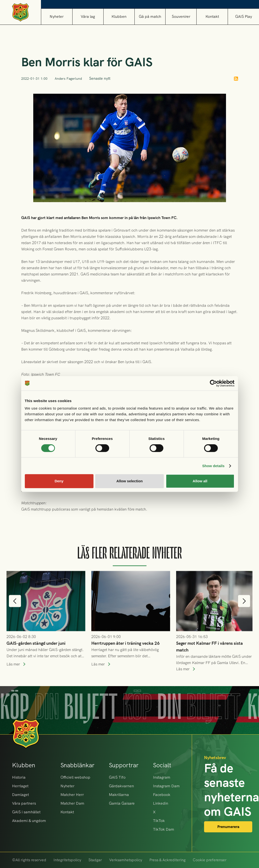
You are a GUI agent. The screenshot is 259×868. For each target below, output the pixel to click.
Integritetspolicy (67, 860)
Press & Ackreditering (167, 860)
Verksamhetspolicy (126, 860)
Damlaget (20, 795)
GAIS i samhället (26, 812)
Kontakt (212, 17)
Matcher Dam (72, 803)
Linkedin (161, 803)
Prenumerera (228, 827)
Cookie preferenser (210, 860)
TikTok (159, 821)
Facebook (162, 795)
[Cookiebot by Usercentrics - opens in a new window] (213, 383)
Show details (213, 466)
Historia (19, 777)
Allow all (200, 481)
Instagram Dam (166, 786)
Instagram (162, 777)
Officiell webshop (75, 777)
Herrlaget (20, 786)
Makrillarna (119, 795)
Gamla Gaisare (122, 803)
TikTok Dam (164, 829)
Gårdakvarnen (121, 786)
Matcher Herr (72, 795)
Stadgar (95, 860)
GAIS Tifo (117, 777)
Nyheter (57, 17)
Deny (59, 481)
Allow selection (129, 481)
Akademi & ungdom (29, 821)
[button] (88, 17)
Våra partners (24, 803)
